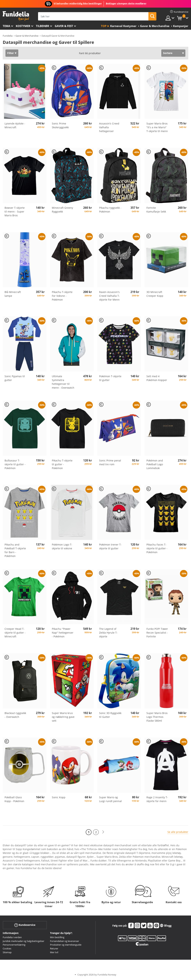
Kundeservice (25, 925)
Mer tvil (54, 952)
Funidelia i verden (12, 937)
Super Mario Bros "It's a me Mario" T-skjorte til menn (157, 127)
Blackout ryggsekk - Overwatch (15, 715)
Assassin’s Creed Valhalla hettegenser (109, 127)
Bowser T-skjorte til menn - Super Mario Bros (15, 212)
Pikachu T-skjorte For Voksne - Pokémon (62, 296)
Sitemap (7, 952)
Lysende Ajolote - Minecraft (15, 125)
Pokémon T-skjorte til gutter (110, 378)
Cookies (7, 948)
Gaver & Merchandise (27, 36)
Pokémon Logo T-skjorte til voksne (62, 546)
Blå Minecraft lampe (13, 294)
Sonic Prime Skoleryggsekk (60, 125)
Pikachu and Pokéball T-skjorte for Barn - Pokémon (15, 550)
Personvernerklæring (14, 945)
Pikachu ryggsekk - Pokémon (110, 210)
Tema (6, 26)
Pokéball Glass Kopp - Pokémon (14, 799)
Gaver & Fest (64, 26)
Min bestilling (57, 937)
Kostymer (23, 26)
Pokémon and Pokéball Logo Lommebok (155, 464)
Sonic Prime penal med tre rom (110, 462)
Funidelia (8, 36)
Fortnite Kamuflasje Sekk (156, 210)
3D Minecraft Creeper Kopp (155, 294)
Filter (11, 53)
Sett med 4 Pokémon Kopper (157, 378)
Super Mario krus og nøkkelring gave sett (63, 717)
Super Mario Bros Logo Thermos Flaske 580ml (157, 717)
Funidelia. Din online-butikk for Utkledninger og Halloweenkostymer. (16, 16)
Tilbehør (42, 26)
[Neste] (103, 832)
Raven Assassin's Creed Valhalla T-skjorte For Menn (109, 296)
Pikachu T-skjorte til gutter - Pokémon (62, 464)
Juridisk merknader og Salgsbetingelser (23, 941)
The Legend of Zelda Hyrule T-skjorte (108, 633)
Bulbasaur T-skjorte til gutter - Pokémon (15, 464)
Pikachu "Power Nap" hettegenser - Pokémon (63, 633)
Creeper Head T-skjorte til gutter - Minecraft (15, 633)
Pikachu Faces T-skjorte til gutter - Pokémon (157, 548)
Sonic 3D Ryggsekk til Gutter (110, 715)
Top (104, 26)
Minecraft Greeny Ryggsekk (62, 210)
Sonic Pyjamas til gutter (15, 378)
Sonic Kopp (59, 797)
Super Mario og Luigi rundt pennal (110, 799)
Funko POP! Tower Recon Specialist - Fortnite (157, 633)
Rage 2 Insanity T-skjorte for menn (157, 799)
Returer (54, 948)
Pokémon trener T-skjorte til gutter (110, 546)
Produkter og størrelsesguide (66, 945)
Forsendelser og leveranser (65, 941)
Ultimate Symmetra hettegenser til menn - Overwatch (63, 382)
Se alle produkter (178, 832)
